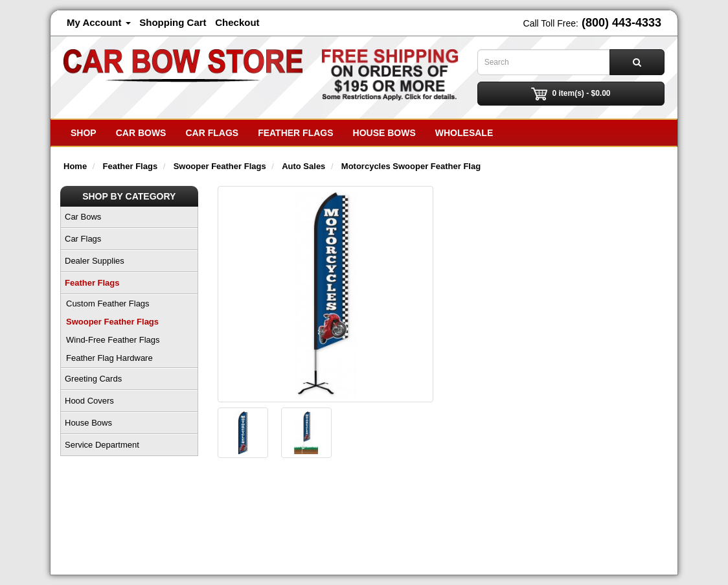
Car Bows (141, 133)
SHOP (84, 133)
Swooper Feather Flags (112, 322)
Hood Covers (89, 401)
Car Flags (212, 133)
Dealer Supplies (95, 261)
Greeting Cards (93, 379)
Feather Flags (295, 133)
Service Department (102, 445)
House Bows (384, 133)
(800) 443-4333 (621, 23)
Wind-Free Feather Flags (113, 340)
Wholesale (464, 133)
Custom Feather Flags (108, 304)
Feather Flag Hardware (109, 358)
